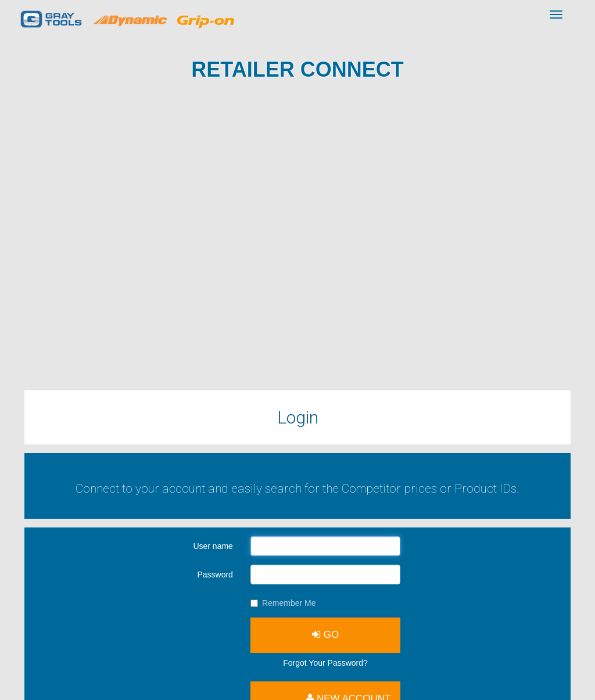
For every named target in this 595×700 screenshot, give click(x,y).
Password (215, 575)
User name (213, 546)
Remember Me (283, 603)
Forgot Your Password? (325, 663)
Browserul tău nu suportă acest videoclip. (297, 240)
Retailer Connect (297, 69)
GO (325, 635)
